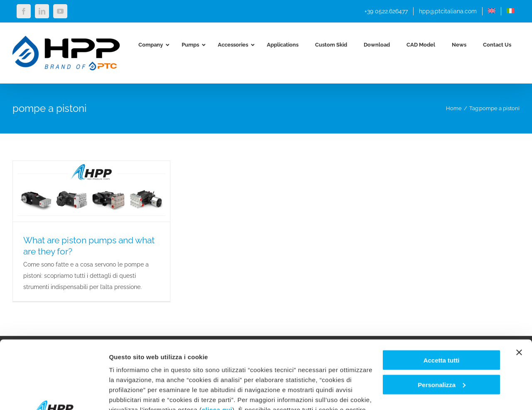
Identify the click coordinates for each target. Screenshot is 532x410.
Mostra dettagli (131, 394)
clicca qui (217, 342)
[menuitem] (492, 11)
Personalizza (442, 317)
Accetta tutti (442, 292)
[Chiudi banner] (519, 284)
